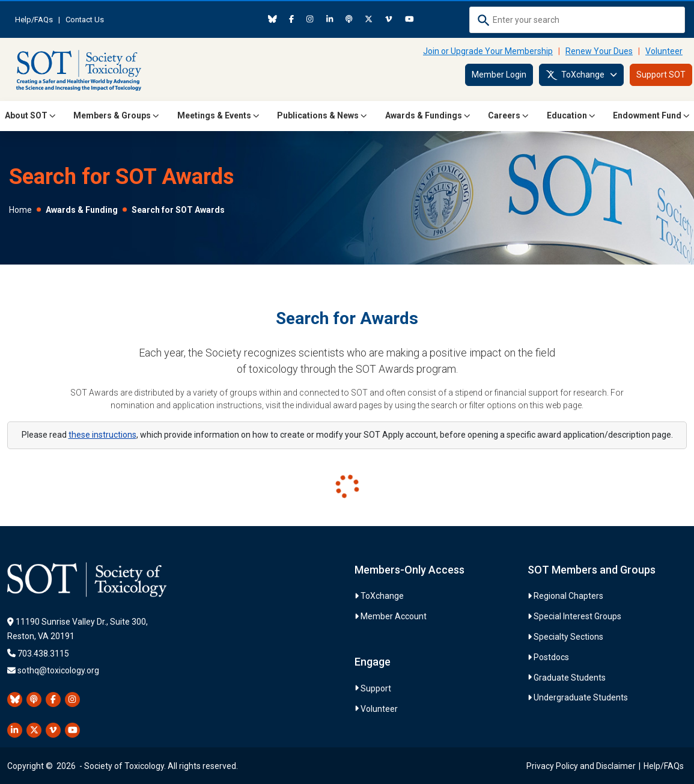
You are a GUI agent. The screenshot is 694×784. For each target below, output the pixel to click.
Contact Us (85, 20)
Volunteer (664, 51)
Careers (508, 115)
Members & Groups (116, 115)
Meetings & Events (218, 115)
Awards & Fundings (428, 115)
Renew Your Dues (599, 51)
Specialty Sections (568, 637)
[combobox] (577, 20)
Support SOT (661, 75)
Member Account (394, 616)
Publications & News (322, 115)
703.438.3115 (43, 654)
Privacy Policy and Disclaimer (581, 766)
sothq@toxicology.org (58, 670)
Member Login (499, 75)
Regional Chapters (568, 596)
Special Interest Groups (577, 616)
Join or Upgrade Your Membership (488, 51)
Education (571, 115)
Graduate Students (570, 678)
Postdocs (551, 657)
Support (376, 688)
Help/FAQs (34, 20)
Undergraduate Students (581, 697)
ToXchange (581, 75)
